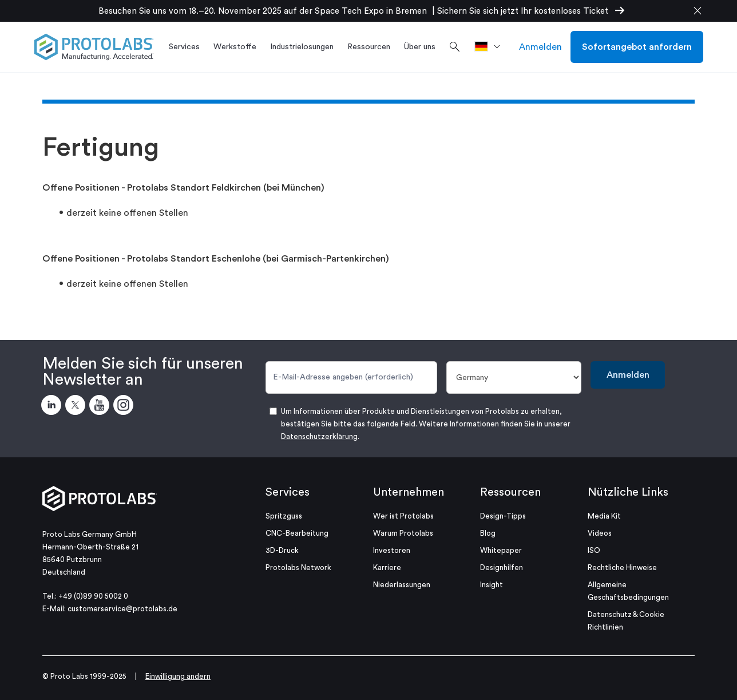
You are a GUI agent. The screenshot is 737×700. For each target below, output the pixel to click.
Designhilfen (502, 567)
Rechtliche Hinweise (622, 567)
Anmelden (540, 47)
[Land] (514, 377)
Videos (600, 533)
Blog (488, 533)
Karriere (387, 567)
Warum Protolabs (403, 533)
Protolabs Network (298, 567)
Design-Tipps (503, 516)
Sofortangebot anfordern (637, 47)
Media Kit (604, 516)
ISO (594, 550)
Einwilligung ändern (178, 676)
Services (288, 492)
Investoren (392, 550)
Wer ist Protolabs (403, 516)
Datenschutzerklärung (319, 436)
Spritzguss (284, 516)
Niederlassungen (402, 585)
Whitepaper (501, 550)
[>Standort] (491, 47)
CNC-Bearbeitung (297, 533)
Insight (492, 585)
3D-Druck (282, 550)
